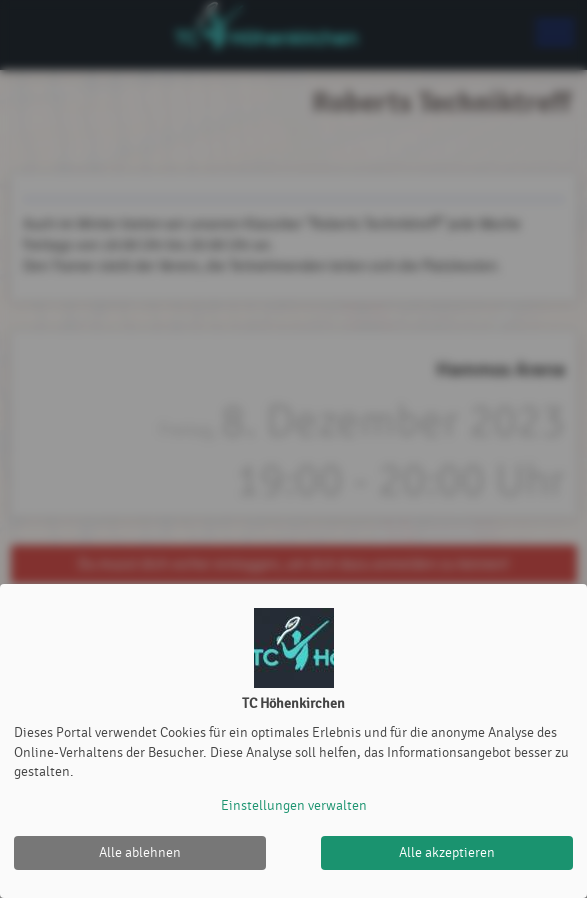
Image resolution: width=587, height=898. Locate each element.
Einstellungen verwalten (294, 805)
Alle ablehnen (140, 852)
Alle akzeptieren (447, 852)
